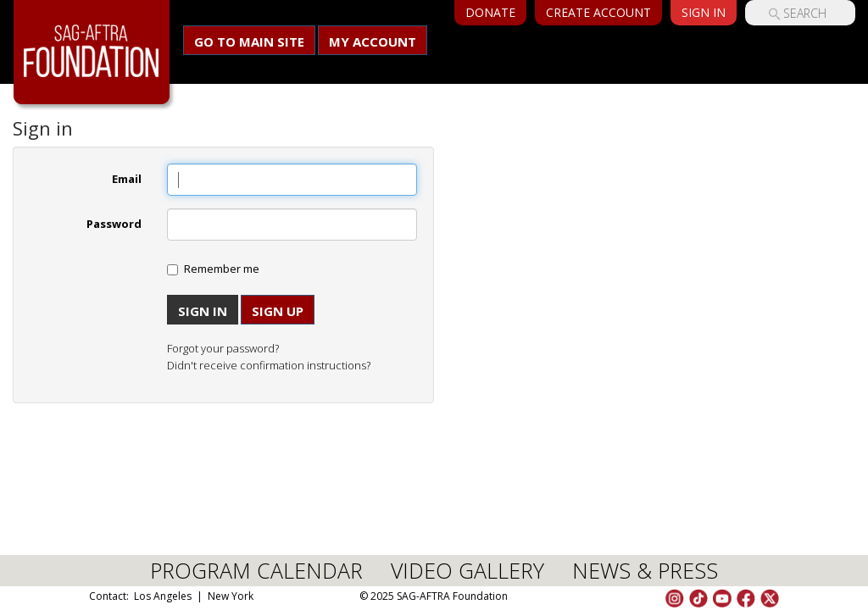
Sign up (278, 311)
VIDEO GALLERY (467, 570)
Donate (490, 12)
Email (127, 179)
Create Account (598, 12)
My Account (373, 42)
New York (231, 596)
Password (114, 224)
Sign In (704, 12)
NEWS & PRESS (645, 570)
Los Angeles (163, 596)
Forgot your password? (223, 348)
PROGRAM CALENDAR (256, 570)
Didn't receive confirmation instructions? (269, 365)
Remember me (222, 269)
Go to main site (249, 42)
